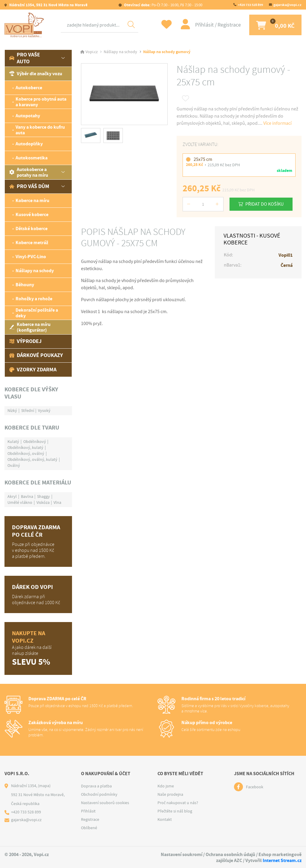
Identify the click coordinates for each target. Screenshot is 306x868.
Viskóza (43, 502)
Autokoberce (29, 88)
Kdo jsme (166, 786)
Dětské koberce (32, 228)
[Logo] (25, 25)
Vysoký (44, 410)
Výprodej (25, 341)
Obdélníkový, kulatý (25, 447)
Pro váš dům (29, 186)
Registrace (227, 25)
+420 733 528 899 (250, 5)
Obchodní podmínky (99, 794)
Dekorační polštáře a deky (37, 313)
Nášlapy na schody (35, 271)
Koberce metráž (32, 243)
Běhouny (25, 285)
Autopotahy (28, 116)
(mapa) (44, 786)
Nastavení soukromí (182, 854)
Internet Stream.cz (282, 860)
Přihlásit (203, 25)
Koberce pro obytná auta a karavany (41, 102)
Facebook (255, 787)
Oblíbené (89, 828)
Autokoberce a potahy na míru (29, 172)
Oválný (14, 465)
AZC (238, 860)
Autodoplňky (29, 144)
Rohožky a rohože (34, 299)
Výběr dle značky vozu (36, 74)
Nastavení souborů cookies (105, 803)
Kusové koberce (32, 214)
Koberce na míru (32, 200)
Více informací (277, 123)
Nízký (12, 410)
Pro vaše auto (25, 58)
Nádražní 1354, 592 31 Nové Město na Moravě (48, 5)
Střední (28, 410)
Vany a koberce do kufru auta (40, 130)
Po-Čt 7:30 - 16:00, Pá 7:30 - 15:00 (163, 5)
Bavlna (27, 496)
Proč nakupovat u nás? (178, 803)
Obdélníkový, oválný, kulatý (32, 459)
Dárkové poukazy (36, 355)
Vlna (57, 502)
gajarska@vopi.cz (287, 5)
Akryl (12, 496)
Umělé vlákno (20, 502)
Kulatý (13, 441)
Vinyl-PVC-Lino (31, 257)
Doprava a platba (96, 786)
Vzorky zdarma (33, 370)
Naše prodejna (170, 794)
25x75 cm (203, 159)
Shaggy (43, 496)
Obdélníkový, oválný (26, 453)
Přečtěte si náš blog (175, 811)
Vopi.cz (92, 52)
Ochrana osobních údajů (230, 854)
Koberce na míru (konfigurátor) (30, 327)
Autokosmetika (32, 158)
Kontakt (165, 819)
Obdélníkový (35, 441)
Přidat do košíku (265, 204)
